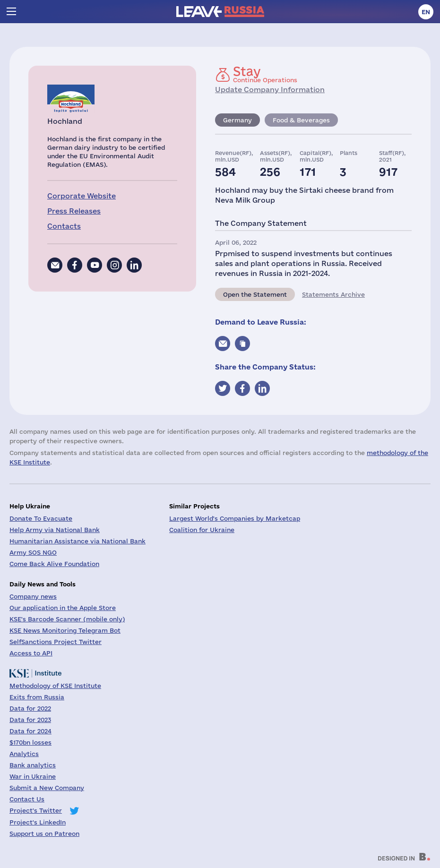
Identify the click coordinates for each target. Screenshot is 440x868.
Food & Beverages (301, 120)
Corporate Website (82, 196)
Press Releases (74, 211)
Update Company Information (270, 90)
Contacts (64, 226)
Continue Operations (265, 74)
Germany (237, 120)
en (426, 12)
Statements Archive (333, 294)
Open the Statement (255, 294)
